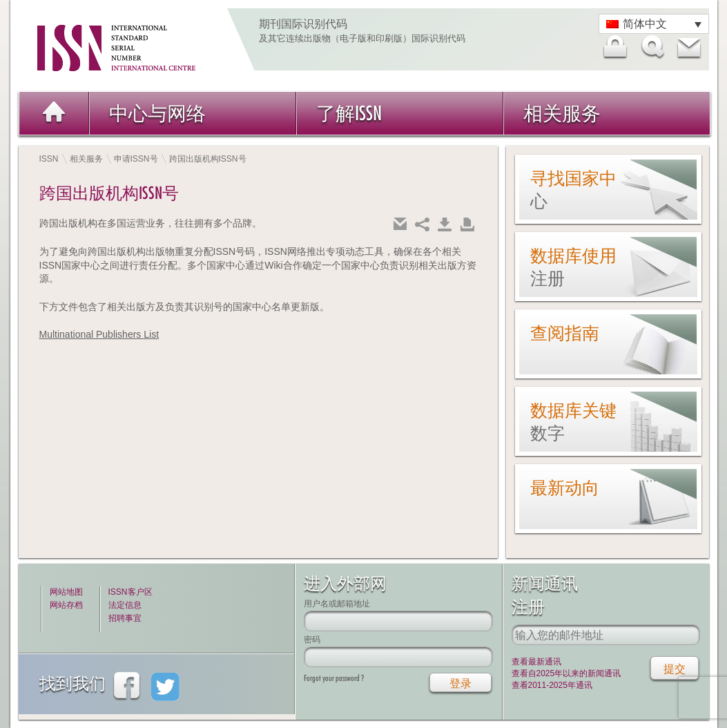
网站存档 (66, 605)
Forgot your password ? (334, 678)
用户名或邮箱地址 (337, 603)
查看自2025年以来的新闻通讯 (566, 673)
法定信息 (125, 605)
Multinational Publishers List (99, 334)
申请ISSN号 (136, 159)
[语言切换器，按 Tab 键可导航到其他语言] (654, 24)
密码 (312, 639)
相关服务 (562, 113)
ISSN (49, 159)
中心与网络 (157, 113)
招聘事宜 (125, 618)
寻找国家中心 (573, 190)
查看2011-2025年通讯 (552, 685)
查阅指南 (565, 333)
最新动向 (565, 488)
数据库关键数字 (573, 422)
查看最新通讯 (536, 662)
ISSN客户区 (130, 592)
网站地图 (66, 592)
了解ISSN (349, 113)
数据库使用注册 (573, 267)
